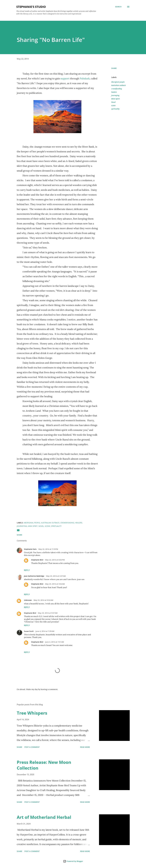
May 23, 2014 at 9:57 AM (48, 613)
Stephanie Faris (30, 549)
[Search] (118, 7)
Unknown (28, 600)
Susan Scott (29, 631)
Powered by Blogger (73, 861)
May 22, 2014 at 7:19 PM (48, 549)
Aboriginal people (118, 82)
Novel (113, 102)
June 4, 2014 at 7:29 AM (45, 631)
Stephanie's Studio (31, 7)
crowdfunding (117, 89)
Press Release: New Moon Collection (44, 765)
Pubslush (85, 78)
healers (114, 92)
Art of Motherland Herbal (44, 817)
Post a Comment (32, 747)
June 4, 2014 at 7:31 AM (55, 642)
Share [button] (114, 68)
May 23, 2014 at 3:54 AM (55, 584)
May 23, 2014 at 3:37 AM (56, 576)
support (65, 78)
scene (113, 105)
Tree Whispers (32, 713)
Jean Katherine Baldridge (34, 576)
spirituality (115, 109)
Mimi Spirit (115, 99)
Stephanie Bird (37, 560)
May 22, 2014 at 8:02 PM (55, 560)
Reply (27, 570)
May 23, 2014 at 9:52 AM (43, 600)
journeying (115, 95)
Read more (85, 747)
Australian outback (118, 85)
